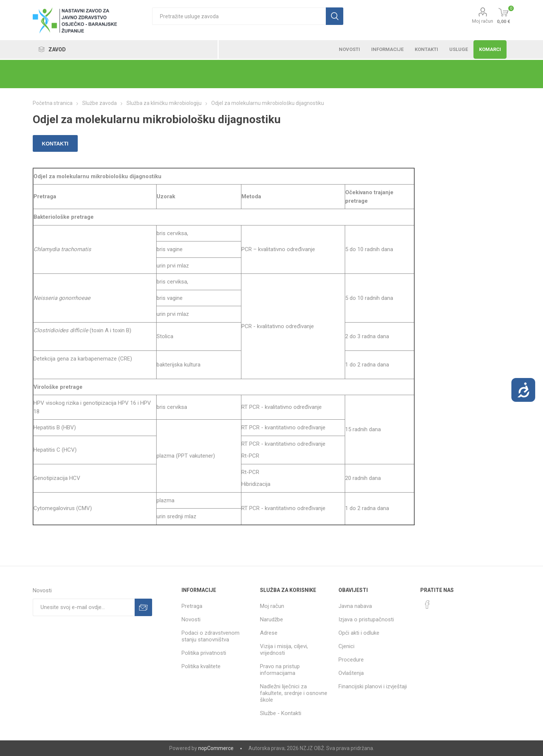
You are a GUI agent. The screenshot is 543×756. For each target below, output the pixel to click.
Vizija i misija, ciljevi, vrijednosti (284, 650)
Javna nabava (355, 606)
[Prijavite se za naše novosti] (84, 607)
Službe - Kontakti (281, 713)
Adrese (269, 633)
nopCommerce (216, 748)
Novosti (191, 619)
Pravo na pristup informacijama (280, 670)
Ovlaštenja (351, 673)
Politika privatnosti (204, 653)
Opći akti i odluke (359, 633)
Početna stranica (53, 103)
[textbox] (239, 16)
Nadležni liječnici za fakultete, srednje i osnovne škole (294, 693)
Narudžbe (271, 619)
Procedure (351, 660)
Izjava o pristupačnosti (366, 619)
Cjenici (346, 646)
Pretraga (192, 606)
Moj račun (483, 21)
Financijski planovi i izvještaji (373, 686)
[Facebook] (427, 605)
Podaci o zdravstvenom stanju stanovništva (211, 636)
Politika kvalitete (201, 666)
